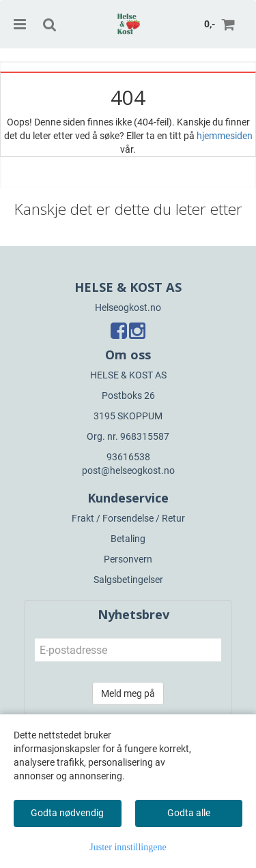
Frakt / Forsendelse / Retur (128, 518)
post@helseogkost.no (128, 470)
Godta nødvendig (67, 813)
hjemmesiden (225, 136)
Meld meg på (128, 693)
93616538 (128, 457)
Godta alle (189, 813)
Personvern (128, 559)
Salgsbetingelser (128, 580)
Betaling (128, 539)
